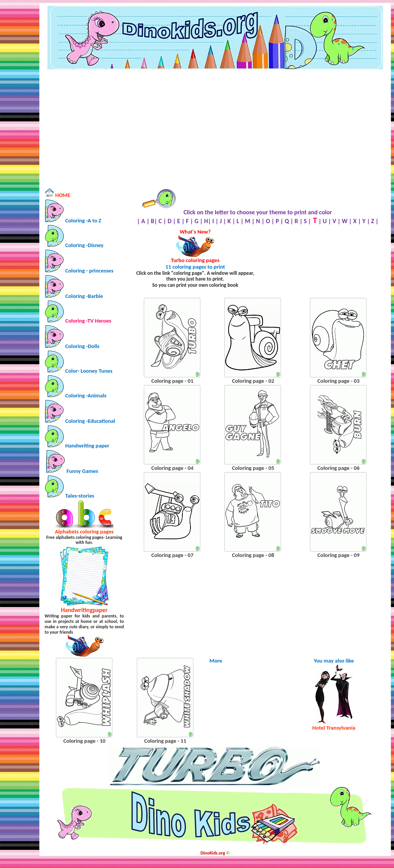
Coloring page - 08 (253, 555)
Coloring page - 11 (165, 741)
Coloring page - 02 (253, 381)
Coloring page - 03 (338, 381)
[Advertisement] (215, 128)
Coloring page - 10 (84, 741)
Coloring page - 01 (172, 381)
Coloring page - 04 (172, 468)
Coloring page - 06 (338, 468)
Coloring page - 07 (172, 555)
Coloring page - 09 (338, 555)
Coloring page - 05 (253, 468)
